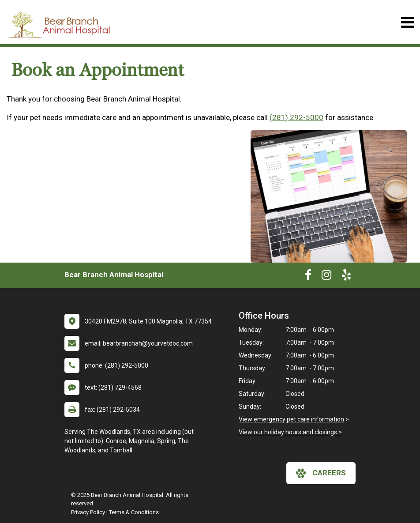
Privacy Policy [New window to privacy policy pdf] (88, 512)
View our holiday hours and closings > (290, 432)
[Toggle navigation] (407, 22)
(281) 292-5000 (296, 117)
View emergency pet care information (291, 419)
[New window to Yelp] (346, 277)
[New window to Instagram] (326, 277)
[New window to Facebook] (308, 277)
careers (321, 473)
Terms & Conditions (134, 512)
